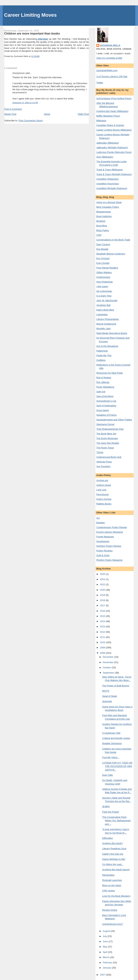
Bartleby (101, 523)
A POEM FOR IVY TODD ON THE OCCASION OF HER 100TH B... (117, 766)
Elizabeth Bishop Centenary (111, 254)
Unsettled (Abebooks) (108, 179)
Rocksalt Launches (112, 880)
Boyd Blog (102, 226)
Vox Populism (103, 466)
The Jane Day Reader (108, 443)
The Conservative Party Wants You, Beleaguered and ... (116, 821)
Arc (98, 518)
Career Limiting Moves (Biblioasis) (114, 130)
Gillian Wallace (104, 272)
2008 (103, 653)
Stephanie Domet (105, 424)
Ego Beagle (102, 249)
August (107, 931)
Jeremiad (107, 701)
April (105, 952)
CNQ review (109, 891)
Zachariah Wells (110, 45)
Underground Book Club (109, 457)
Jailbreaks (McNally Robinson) (112, 147)
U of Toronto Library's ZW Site (112, 76)
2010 (103, 642)
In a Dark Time (104, 296)
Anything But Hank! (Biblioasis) (112, 111)
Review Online (110, 910)
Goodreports (103, 541)
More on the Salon (112, 885)
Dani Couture (103, 244)
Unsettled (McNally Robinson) (112, 188)
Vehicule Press (104, 462)
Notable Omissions (112, 743)
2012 (103, 632)
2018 (103, 600)
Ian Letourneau (104, 291)
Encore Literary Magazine (110, 532)
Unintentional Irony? (113, 924)
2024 (103, 579)
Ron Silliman (103, 382)
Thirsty (100, 452)
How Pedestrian (105, 282)
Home (47, 114)
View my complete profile (109, 58)
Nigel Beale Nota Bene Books (112, 333)
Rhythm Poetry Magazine (109, 560)
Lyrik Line (101, 490)
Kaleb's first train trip (113, 854)
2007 (103, 975)
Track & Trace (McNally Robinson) (114, 174)
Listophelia (102, 314)
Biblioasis (101, 121)
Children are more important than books (32, 33)
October (107, 668)
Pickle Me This (104, 355)
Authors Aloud (104, 485)
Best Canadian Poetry (108, 207)
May (105, 947)
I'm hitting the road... (113, 864)
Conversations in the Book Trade (113, 240)
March (106, 957)
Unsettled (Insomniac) (108, 184)
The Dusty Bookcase (107, 438)
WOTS (106, 691)
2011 (103, 637)
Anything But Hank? (113, 843)
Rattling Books (104, 504)
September (109, 673)
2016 (103, 611)
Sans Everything (105, 396)
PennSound (102, 494)
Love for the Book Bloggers (116, 896)
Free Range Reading (107, 268)
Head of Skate (110, 696)
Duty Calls (108, 775)
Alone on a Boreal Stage (109, 202)
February (108, 962)
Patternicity (102, 351)
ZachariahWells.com (107, 70)
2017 (103, 605)
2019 (103, 595)
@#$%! (106, 806)
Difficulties (108, 838)
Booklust (101, 221)
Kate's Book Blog (105, 310)
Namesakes (108, 875)
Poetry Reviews (104, 551)
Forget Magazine (105, 537)
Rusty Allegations (105, 387)
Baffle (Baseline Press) (108, 116)
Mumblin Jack (103, 328)
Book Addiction (104, 216)
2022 (103, 584)
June (106, 941)
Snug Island (103, 410)
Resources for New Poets (110, 373)
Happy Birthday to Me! (114, 859)
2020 (103, 590)
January (107, 968)
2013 (103, 627)
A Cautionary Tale (111, 733)
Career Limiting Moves (30, 15)
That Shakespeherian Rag (110, 429)
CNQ (99, 235)
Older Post (83, 114)
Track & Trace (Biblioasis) (110, 170)
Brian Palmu (103, 230)
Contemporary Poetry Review (112, 527)
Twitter (100, 83)
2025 (103, 574)
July (105, 936)
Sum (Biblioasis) (105, 157)
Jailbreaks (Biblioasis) (108, 143)
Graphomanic (103, 277)
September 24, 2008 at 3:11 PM (25, 103)
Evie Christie (103, 263)
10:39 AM (35, 56)
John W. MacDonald (107, 300)
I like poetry (102, 286)
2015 (103, 616)
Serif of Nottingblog (106, 406)
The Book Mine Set (106, 434)
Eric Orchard (103, 258)
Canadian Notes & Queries (110, 125)
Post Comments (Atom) (31, 121)
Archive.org (102, 480)
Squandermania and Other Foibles (114, 420)
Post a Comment (13, 109)
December (109, 657)
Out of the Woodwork (107, 346)
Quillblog (101, 360)
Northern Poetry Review (109, 546)
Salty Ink (101, 392)
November (109, 662)
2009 (103, 648)
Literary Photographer (108, 319)
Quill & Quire (103, 555)
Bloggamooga (103, 212)
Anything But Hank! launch (116, 870)
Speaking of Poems (106, 415)
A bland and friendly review (116, 738)
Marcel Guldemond (106, 324)
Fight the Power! (111, 812)
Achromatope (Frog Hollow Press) (114, 98)
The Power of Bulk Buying (116, 686)
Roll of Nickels (104, 378)
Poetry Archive (104, 499)
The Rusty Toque (105, 448)
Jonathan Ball (103, 305)
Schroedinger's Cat (106, 401)
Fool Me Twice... (111, 757)
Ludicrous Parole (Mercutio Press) (114, 152)
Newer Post (10, 114)
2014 (103, 621)
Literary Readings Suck (114, 849)
